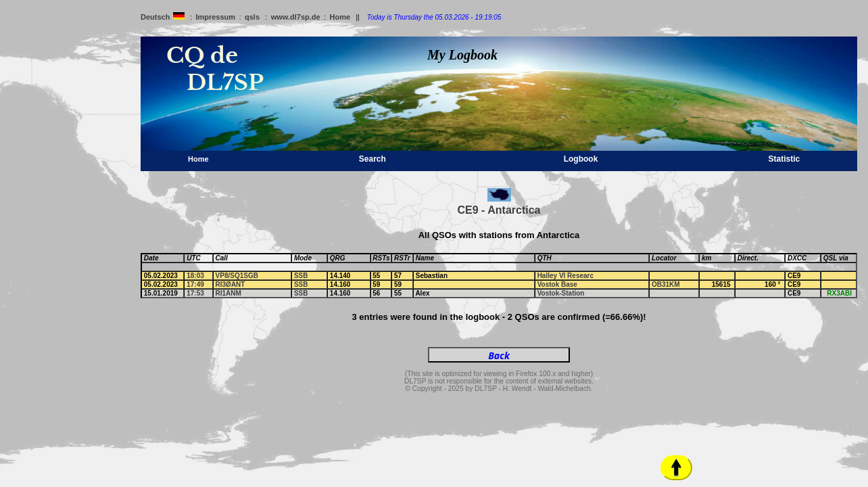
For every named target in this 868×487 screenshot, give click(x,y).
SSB (301, 276)
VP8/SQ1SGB (237, 276)
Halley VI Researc (565, 276)
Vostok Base (557, 284)
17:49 (195, 284)
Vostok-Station (561, 293)
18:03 (195, 276)
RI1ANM (228, 293)
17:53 (195, 293)
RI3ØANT (231, 284)
